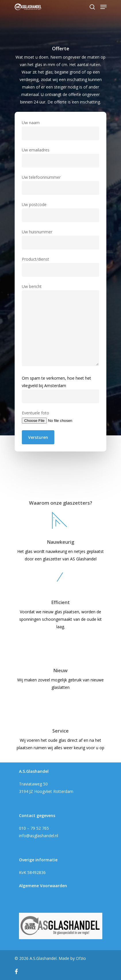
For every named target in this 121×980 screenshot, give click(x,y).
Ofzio (81, 958)
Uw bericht (60, 326)
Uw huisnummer (60, 239)
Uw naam (60, 130)
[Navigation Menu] (103, 7)
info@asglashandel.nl (39, 836)
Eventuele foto (60, 417)
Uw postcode (60, 212)
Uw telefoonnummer (60, 185)
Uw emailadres (60, 157)
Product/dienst (60, 267)
